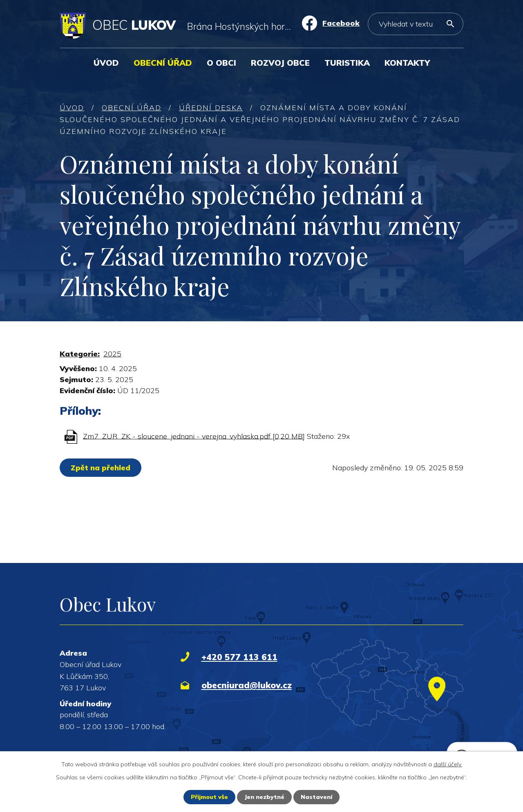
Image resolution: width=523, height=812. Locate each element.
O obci (221, 63)
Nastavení (316, 797)
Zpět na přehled (101, 468)
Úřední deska (211, 108)
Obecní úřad (163, 63)
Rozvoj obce (280, 63)
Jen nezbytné (264, 797)
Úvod (106, 63)
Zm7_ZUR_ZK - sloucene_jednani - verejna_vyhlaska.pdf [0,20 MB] (194, 436)
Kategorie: (80, 354)
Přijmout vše (209, 797)
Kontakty (407, 63)
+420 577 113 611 (239, 657)
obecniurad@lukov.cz (247, 685)
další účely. (448, 764)
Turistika (347, 63)
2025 (112, 354)
